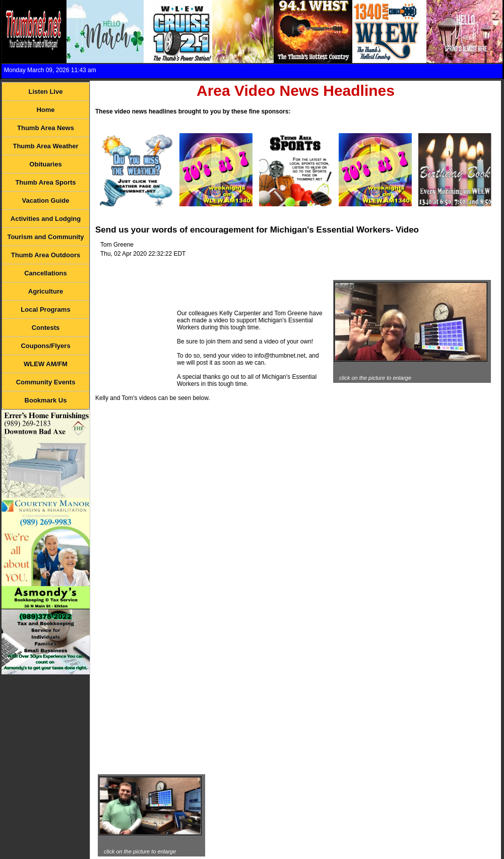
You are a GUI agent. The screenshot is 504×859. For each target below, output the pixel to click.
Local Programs (45, 309)
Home (45, 110)
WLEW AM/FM (46, 364)
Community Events (46, 382)
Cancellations (46, 273)
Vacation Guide (46, 201)
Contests (46, 328)
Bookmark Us (46, 400)
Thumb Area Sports (45, 182)
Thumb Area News (46, 128)
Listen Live (46, 92)
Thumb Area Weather (45, 146)
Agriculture (46, 291)
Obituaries (45, 164)
